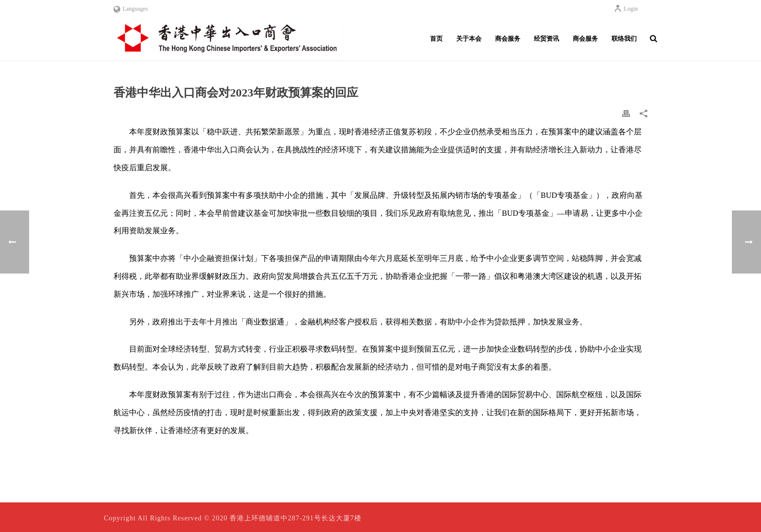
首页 (436, 39)
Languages (131, 9)
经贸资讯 (546, 39)
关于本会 (469, 39)
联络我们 (624, 39)
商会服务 (508, 39)
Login (626, 9)
